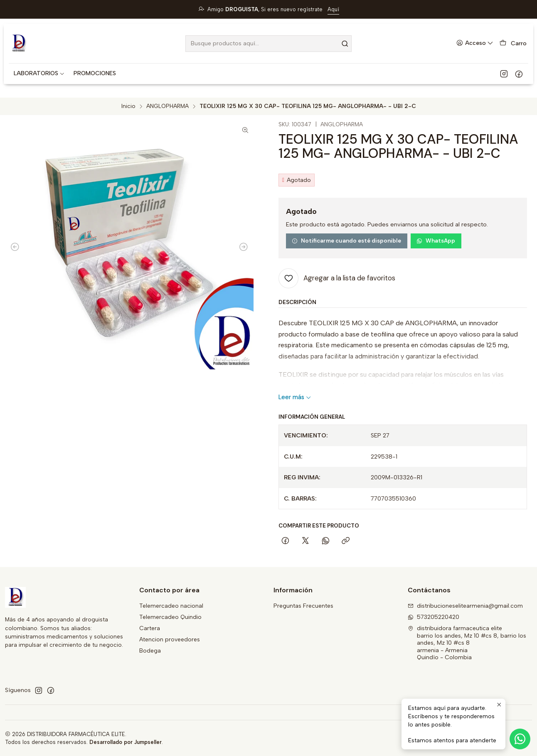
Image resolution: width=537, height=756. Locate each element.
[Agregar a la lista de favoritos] (337, 278)
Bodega (150, 651)
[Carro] (513, 43)
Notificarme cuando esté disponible (346, 241)
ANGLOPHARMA (168, 106)
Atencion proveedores (170, 639)
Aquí (333, 9)
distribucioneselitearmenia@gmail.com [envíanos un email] (465, 606)
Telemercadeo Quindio (170, 617)
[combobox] (269, 44)
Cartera (150, 628)
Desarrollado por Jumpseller (126, 742)
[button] (39, 74)
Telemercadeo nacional (171, 606)
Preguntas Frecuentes (303, 606)
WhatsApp (436, 241)
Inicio (128, 106)
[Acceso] (475, 43)
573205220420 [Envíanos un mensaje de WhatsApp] (434, 617)
